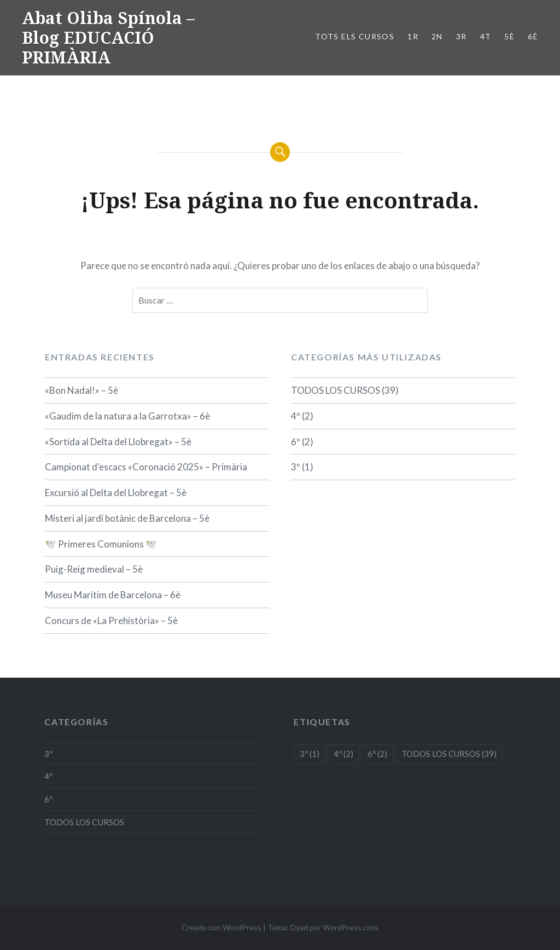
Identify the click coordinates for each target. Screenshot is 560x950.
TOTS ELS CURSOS (355, 36)
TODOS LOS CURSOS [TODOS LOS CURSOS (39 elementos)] (449, 754)
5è (509, 36)
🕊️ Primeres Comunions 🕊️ (101, 544)
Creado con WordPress (221, 927)
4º (296, 416)
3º (296, 467)
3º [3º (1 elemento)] (310, 754)
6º (296, 442)
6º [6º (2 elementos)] (377, 754)
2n (437, 36)
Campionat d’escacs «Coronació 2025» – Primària (146, 467)
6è (533, 36)
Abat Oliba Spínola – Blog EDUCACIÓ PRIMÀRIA (108, 37)
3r (462, 36)
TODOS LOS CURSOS (336, 390)
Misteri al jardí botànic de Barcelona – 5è (127, 518)
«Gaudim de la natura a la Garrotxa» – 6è (127, 416)
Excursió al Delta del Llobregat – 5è (116, 493)
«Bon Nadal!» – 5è (81, 390)
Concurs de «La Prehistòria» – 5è (111, 620)
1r (413, 36)
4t (486, 36)
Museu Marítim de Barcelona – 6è (113, 595)
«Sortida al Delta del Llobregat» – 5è (118, 442)
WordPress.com (350, 927)
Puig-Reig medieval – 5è (94, 569)
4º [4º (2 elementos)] (343, 754)
